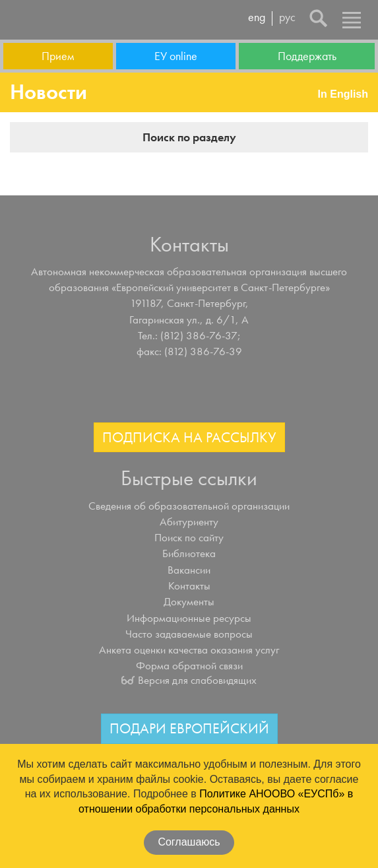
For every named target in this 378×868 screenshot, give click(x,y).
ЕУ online (176, 56)
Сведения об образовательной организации (189, 506)
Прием (58, 56)
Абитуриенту (189, 521)
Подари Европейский (189, 728)
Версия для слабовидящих (197, 680)
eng (257, 18)
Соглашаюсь (189, 842)
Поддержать (307, 56)
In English (343, 94)
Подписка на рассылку (189, 437)
